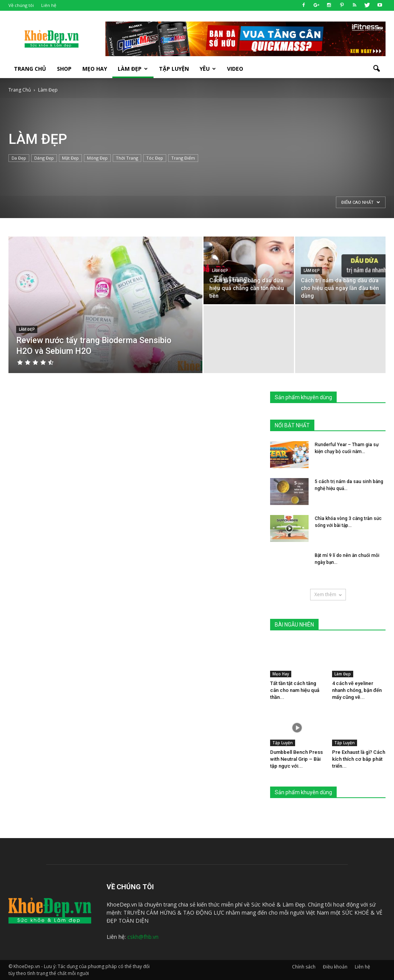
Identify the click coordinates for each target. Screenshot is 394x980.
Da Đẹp (19, 158)
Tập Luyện (283, 743)
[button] (376, 69)
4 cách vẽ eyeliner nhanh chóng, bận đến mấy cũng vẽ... (357, 690)
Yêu (208, 69)
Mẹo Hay (95, 69)
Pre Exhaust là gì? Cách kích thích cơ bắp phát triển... (359, 759)
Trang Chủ (30, 69)
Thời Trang (127, 158)
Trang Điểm (183, 158)
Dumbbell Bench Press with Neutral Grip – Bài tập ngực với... (296, 759)
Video (235, 69)
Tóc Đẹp (155, 158)
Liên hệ (49, 5)
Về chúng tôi (21, 5)
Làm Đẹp (133, 69)
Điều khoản (335, 967)
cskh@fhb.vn (143, 937)
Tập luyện (174, 69)
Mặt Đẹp (70, 158)
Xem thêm (328, 594)
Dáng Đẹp (44, 158)
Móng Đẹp (97, 158)
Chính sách (304, 967)
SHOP (64, 69)
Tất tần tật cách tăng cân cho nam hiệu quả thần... (295, 690)
